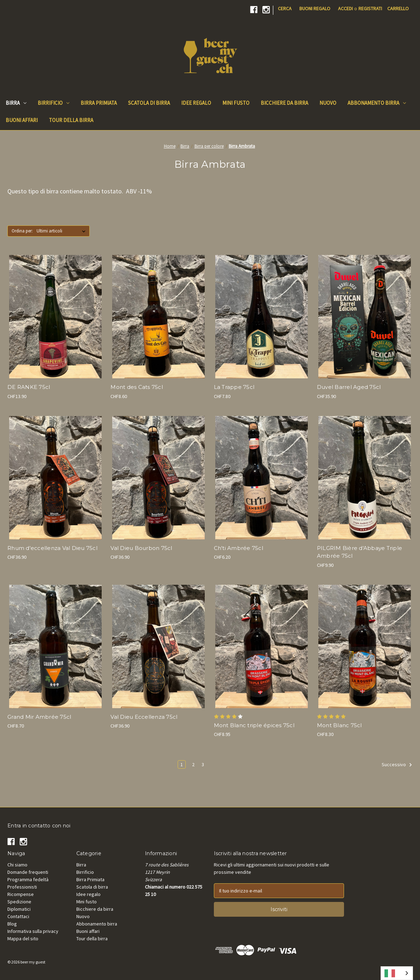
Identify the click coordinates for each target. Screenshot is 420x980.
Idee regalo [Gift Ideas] (196, 103)
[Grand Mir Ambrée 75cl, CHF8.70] (55, 646)
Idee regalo (88, 894)
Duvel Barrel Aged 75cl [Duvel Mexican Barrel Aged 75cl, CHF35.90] (349, 387)
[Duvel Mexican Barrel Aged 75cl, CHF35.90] (365, 317)
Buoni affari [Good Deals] (22, 120)
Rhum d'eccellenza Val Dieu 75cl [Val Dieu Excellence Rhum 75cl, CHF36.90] (52, 548)
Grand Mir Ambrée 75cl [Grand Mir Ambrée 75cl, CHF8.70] (39, 717)
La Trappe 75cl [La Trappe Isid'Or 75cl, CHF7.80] (234, 387)
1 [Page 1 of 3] (182, 764)
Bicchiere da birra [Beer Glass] (284, 103)
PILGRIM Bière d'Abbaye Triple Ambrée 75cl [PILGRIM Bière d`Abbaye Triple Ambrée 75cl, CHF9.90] (359, 552)
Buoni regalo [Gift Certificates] (315, 8)
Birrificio (53, 103)
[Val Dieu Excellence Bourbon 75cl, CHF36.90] (158, 478)
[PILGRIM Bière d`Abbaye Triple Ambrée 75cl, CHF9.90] (365, 478)
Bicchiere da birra (95, 909)
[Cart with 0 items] (398, 9)
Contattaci (18, 916)
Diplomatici (19, 909)
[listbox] (62, 231)
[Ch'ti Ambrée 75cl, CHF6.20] (262, 478)
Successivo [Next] (397, 765)
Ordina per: (22, 231)
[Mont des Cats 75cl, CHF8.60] (158, 317)
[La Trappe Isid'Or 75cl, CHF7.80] (262, 317)
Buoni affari (88, 931)
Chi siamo (17, 865)
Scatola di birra (92, 887)
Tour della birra (92, 939)
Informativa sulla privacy (33, 931)
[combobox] (397, 973)
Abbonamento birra (377, 103)
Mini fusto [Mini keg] (236, 103)
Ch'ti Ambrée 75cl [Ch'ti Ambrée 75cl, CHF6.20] (238, 548)
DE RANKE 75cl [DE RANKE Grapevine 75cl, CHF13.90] (29, 387)
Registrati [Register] (370, 8)
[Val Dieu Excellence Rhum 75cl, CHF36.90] (55, 478)
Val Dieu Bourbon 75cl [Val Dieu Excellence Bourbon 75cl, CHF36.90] (141, 548)
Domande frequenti (28, 872)
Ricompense (21, 894)
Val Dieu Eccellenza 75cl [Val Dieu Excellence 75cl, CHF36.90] (144, 717)
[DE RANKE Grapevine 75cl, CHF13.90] (55, 317)
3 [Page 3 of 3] (203, 764)
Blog (12, 924)
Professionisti (22, 887)
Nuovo (83, 916)
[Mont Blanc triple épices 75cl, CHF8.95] (262, 646)
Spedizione (19, 902)
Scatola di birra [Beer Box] (149, 103)
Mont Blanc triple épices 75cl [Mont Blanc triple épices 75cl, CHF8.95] (254, 725)
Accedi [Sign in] (345, 8)
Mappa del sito (23, 939)
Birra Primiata (90, 879)
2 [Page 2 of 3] (193, 764)
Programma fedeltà (28, 879)
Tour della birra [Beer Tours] (71, 120)
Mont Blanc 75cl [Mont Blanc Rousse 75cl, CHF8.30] (339, 725)
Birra (16, 103)
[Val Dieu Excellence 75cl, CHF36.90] (158, 646)
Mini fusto (87, 902)
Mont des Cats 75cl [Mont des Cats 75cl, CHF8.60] (137, 387)
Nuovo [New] (328, 103)
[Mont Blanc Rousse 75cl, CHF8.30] (365, 646)
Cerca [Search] (285, 8)
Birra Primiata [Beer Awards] (99, 103)
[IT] (397, 973)
